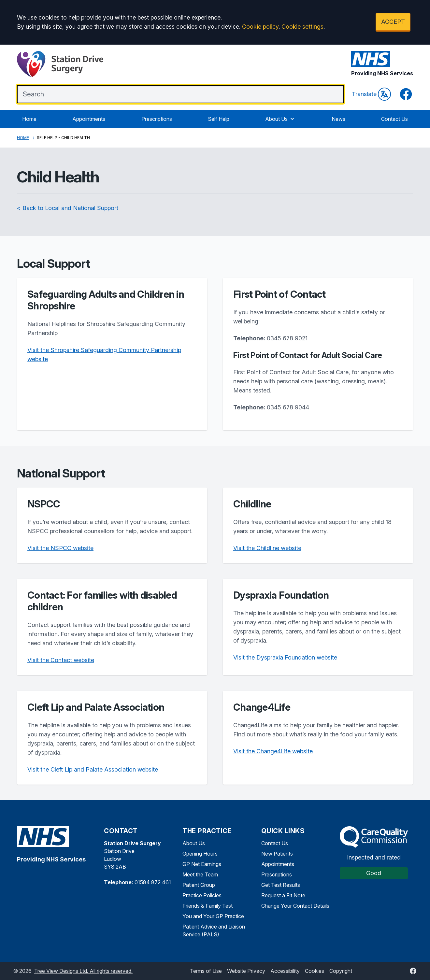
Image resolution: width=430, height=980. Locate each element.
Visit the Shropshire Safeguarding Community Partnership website (104, 355)
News (338, 119)
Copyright (341, 971)
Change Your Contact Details (295, 906)
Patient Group (199, 885)
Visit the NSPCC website (60, 548)
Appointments (89, 119)
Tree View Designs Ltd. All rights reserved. (83, 971)
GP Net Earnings (202, 864)
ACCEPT (393, 22)
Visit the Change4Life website (273, 751)
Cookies (315, 971)
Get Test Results (281, 885)
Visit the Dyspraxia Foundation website (285, 657)
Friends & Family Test (208, 906)
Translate (371, 94)
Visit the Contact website (61, 660)
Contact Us (394, 119)
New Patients (277, 854)
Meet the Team (200, 874)
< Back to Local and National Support (68, 208)
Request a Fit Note (283, 895)
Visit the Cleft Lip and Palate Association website (93, 769)
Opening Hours (200, 854)
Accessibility (285, 971)
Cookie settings (302, 27)
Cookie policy (260, 27)
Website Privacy (246, 971)
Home (29, 119)
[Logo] (60, 64)
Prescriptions (157, 119)
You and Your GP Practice (213, 916)
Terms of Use (206, 971)
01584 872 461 (153, 882)
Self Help (219, 119)
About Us (280, 119)
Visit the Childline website (267, 548)
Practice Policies (202, 895)
